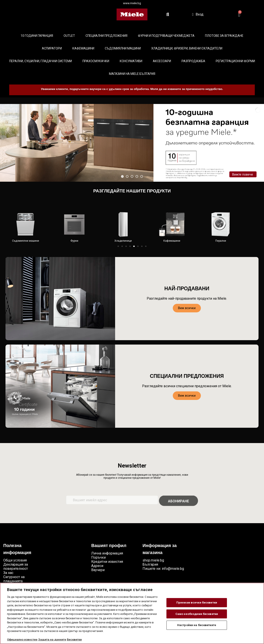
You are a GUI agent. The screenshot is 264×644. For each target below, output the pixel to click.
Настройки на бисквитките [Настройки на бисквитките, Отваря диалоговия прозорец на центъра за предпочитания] (197, 625)
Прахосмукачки (96, 61)
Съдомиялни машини (123, 48)
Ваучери (98, 570)
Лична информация (107, 553)
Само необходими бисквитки (197, 614)
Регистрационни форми (235, 61)
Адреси (97, 566)
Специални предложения (106, 36)
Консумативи (131, 61)
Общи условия (15, 560)
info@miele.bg (173, 569)
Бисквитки (74, 640)
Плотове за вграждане (224, 36)
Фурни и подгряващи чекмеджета (166, 36)
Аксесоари (162, 61)
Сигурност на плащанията (14, 579)
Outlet (69, 36)
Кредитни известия (107, 562)
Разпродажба (193, 61)
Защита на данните (52, 640)
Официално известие (22, 640)
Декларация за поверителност (16, 567)
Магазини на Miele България (132, 74)
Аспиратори (52, 48)
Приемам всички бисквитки (197, 603)
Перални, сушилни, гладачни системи (41, 61)
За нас (8, 573)
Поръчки (98, 557)
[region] (132, 613)
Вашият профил (109, 546)
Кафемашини (83, 48)
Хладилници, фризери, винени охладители (187, 48)
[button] (118, 246)
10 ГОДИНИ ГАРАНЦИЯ (37, 36)
